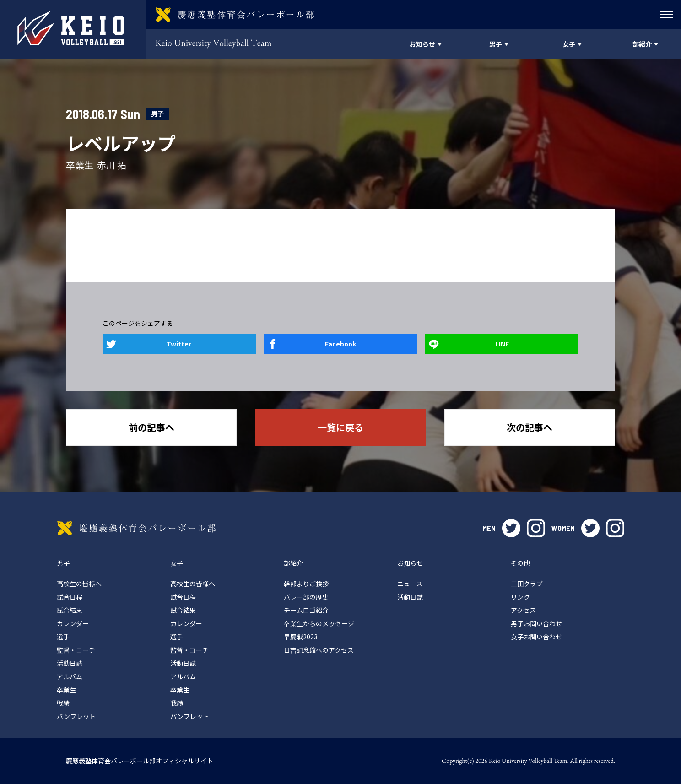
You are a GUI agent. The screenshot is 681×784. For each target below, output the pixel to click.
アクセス (523, 610)
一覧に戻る (340, 427)
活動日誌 (70, 663)
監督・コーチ (76, 650)
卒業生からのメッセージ (319, 623)
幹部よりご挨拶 (306, 584)
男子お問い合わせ (536, 623)
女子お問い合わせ (536, 637)
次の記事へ (530, 427)
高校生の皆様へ (79, 584)
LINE (502, 344)
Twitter (179, 344)
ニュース (410, 584)
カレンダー (73, 623)
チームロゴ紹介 (306, 610)
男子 (157, 114)
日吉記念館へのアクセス (319, 650)
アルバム (70, 676)
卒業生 (66, 690)
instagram (536, 528)
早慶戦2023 (301, 637)
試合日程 (70, 597)
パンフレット (76, 716)
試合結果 (70, 610)
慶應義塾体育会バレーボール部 (136, 528)
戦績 (63, 703)
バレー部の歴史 (306, 597)
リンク (520, 597)
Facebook (340, 344)
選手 (63, 637)
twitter (511, 528)
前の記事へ (151, 427)
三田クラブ (527, 584)
